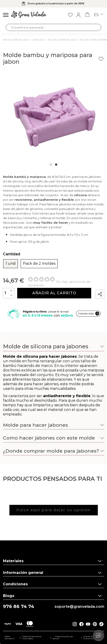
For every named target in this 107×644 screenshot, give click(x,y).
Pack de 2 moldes (39, 264)
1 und (11, 264)
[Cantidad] (9, 293)
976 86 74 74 (19, 607)
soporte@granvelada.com (79, 607)
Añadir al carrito (54, 293)
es (99, 15)
